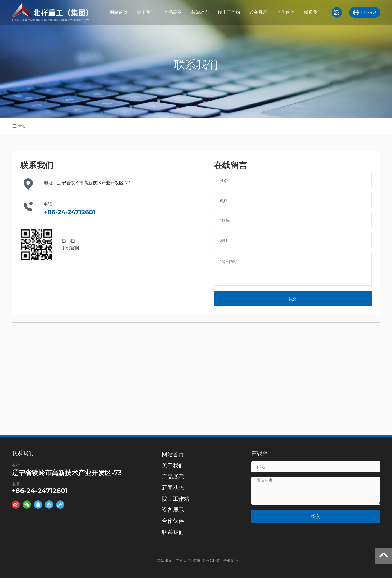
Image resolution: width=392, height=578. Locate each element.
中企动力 (184, 561)
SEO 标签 (212, 561)
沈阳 (196, 561)
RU (373, 12)
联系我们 (196, 64)
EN (364, 12)
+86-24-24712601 (70, 212)
